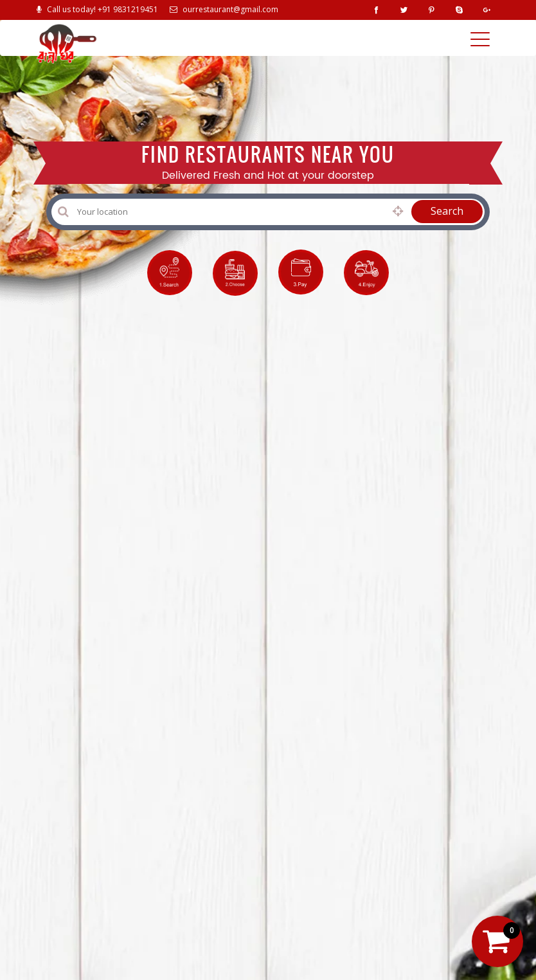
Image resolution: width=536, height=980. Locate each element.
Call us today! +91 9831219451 (97, 9)
